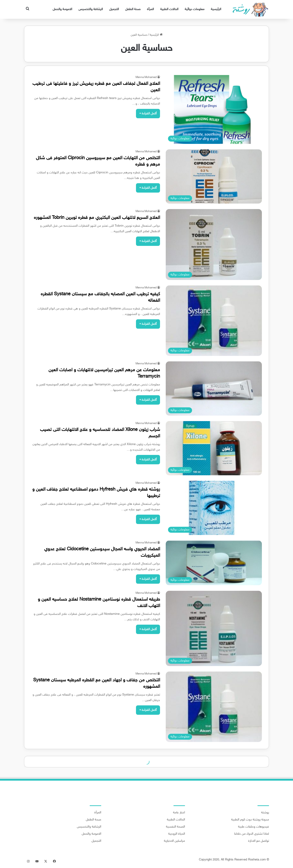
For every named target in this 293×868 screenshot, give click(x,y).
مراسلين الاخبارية (174, 841)
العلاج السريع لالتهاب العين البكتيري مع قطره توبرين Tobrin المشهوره (97, 218)
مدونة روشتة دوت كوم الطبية (250, 820)
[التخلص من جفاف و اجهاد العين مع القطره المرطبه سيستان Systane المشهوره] (214, 707)
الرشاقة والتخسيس (91, 9)
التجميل (114, 9)
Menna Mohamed (146, 77)
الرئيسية (216, 9)
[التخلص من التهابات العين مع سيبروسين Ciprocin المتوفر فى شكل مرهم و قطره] (214, 176)
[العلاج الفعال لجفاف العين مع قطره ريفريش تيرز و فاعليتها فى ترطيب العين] (214, 109)
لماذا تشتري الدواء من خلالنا (252, 834)
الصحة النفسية (175, 827)
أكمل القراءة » (148, 114)
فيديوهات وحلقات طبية (254, 827)
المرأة (150, 9)
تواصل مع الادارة (259, 841)
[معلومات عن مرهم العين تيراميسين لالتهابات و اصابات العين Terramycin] (214, 388)
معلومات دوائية (195, 9)
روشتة (265, 813)
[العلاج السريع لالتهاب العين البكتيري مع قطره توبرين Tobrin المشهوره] (214, 245)
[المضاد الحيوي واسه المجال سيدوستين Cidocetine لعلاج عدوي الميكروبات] (214, 563)
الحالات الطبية (169, 9)
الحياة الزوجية (177, 834)
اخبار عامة (179, 813)
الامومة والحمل (62, 9)
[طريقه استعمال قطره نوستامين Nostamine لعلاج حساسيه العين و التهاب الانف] (214, 628)
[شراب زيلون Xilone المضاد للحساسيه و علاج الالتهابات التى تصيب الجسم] (214, 448)
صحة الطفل (133, 9)
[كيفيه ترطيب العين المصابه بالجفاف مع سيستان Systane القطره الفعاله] (214, 321)
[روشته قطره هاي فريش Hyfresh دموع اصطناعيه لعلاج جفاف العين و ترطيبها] (214, 508)
